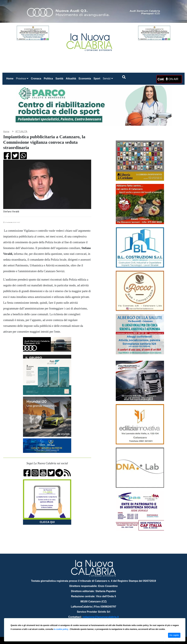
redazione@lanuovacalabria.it (101, 617)
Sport (97, 79)
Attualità (71, 79)
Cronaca (36, 79)
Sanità (59, 79)
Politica (48, 79)
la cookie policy (61, 629)
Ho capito (174, 635)
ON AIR (172, 79)
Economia (85, 79)
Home (10, 78)
